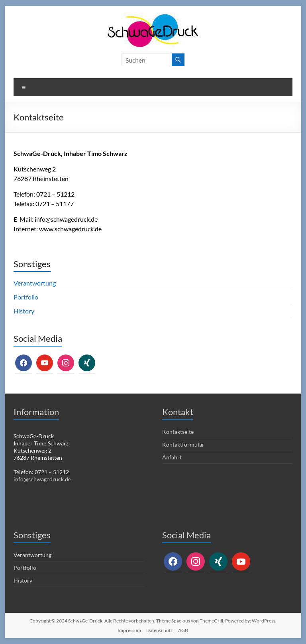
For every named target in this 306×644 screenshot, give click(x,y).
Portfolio (26, 297)
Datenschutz (160, 630)
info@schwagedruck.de (66, 219)
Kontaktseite (178, 432)
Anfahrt (172, 457)
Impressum (129, 630)
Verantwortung (35, 283)
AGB (183, 630)
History (24, 311)
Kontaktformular (183, 444)
